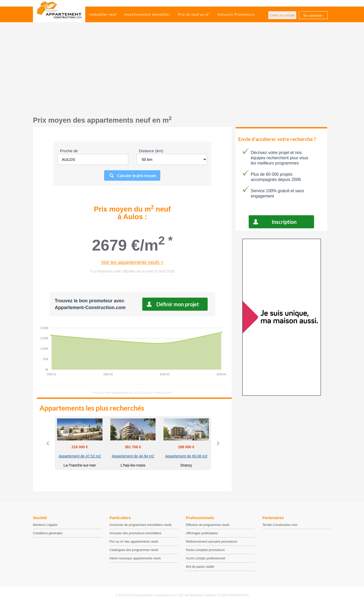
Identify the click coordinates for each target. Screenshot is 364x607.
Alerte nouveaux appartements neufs (135, 558)
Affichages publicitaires (202, 533)
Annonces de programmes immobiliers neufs (141, 525)
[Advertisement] (182, 72)
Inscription (284, 222)
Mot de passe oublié (200, 567)
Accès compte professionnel (206, 558)
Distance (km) (151, 151)
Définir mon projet (178, 304)
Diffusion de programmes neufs (208, 525)
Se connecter (313, 15)
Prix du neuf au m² (194, 14)
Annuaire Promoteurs (236, 14)
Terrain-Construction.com (280, 525)
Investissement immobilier (147, 14)
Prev (48, 443)
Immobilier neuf (103, 14)
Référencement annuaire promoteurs (212, 542)
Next (218, 443)
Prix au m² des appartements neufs (134, 542)
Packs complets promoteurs (205, 550)
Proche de (69, 151)
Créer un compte (282, 15)
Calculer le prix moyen (137, 175)
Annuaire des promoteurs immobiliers (136, 533)
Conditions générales (48, 533)
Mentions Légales (45, 525)
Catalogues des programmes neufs (134, 550)
